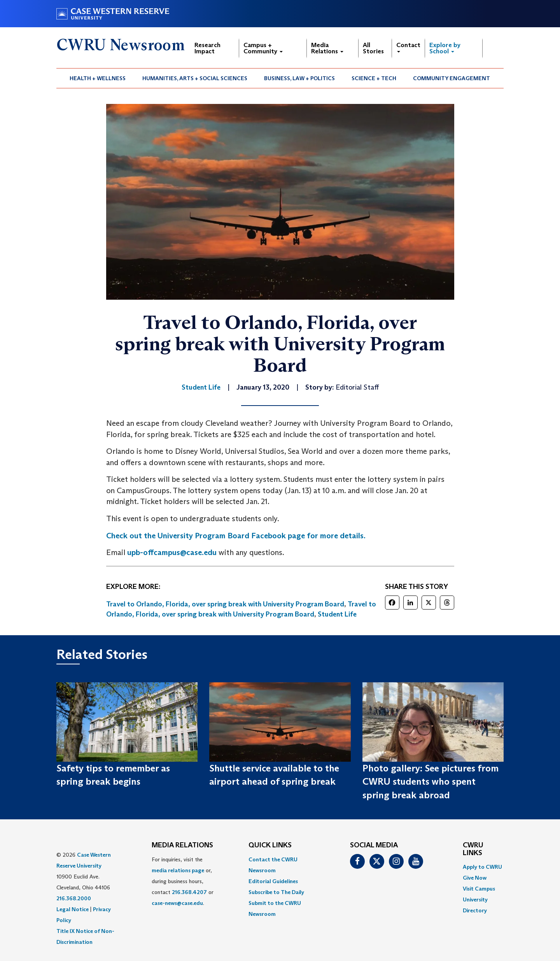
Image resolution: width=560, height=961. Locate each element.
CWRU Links (473, 849)
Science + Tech (374, 78)
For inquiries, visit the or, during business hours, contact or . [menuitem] (183, 881)
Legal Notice (73, 909)
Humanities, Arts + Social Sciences (195, 78)
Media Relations (327, 48)
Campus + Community (263, 48)
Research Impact (207, 48)
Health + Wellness (98, 78)
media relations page (178, 870)
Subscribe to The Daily (276, 892)
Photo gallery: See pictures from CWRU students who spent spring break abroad (430, 782)
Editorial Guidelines (273, 881)
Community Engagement (451, 78)
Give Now (475, 878)
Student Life (337, 614)
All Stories (373, 48)
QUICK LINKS (270, 845)
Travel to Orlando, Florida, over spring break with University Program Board (225, 604)
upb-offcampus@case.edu (172, 552)
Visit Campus (479, 889)
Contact (408, 47)
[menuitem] (98, 78)
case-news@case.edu (177, 903)
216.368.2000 (74, 898)
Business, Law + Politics (299, 78)
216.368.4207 (189, 892)
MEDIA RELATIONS (182, 845)
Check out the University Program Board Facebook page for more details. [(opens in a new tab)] (236, 536)
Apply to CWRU (482, 867)
